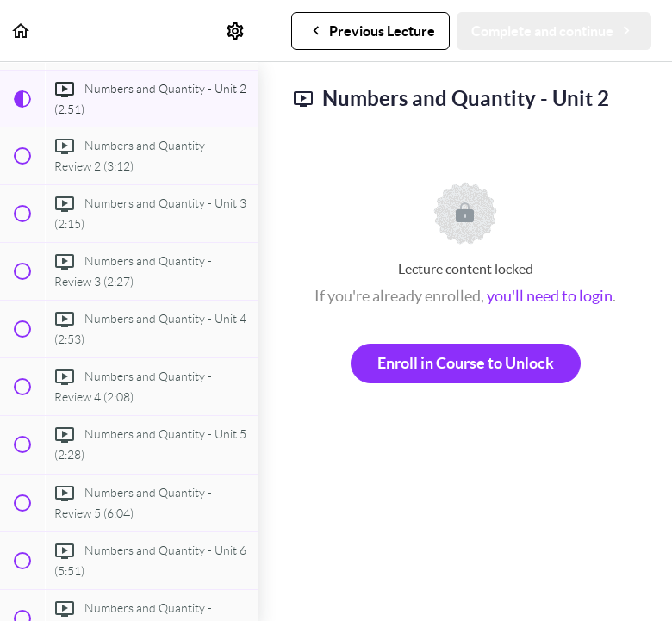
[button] (22, 31)
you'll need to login (550, 296)
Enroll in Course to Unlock (466, 363)
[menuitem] (236, 31)
